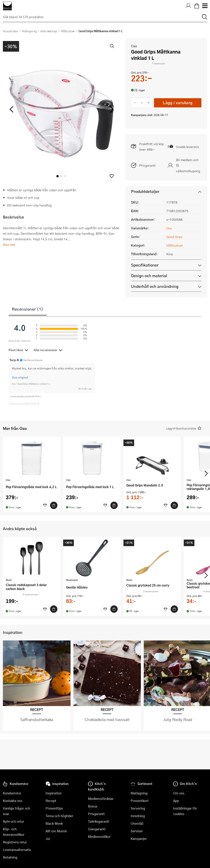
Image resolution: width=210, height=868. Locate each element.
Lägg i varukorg (178, 103)
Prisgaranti (147, 165)
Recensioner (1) (28, 309)
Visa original (20, 377)
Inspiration (54, 793)
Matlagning (29, 31)
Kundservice (12, 793)
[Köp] (54, 505)
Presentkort (140, 801)
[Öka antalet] (149, 103)
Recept (51, 801)
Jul (48, 839)
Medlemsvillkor (99, 837)
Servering (138, 808)
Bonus (93, 806)
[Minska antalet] (135, 103)
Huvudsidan (11, 31)
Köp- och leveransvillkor (14, 832)
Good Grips (175, 237)
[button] (112, 176)
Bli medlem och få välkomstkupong (188, 165)
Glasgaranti (97, 829)
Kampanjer (139, 839)
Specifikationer (145, 265)
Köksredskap (49, 31)
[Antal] (142, 103)
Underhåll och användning (155, 286)
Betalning (10, 857)
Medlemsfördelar (101, 799)
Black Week (54, 823)
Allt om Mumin (56, 831)
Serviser (137, 831)
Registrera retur (15, 842)
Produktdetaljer (145, 191)
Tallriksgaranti (99, 821)
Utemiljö (137, 823)
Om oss (179, 793)
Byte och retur (14, 821)
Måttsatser (68, 31)
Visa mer (9, 244)
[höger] (111, 109)
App (176, 801)
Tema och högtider (59, 816)
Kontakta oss (13, 801)
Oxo (134, 46)
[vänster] (11, 109)
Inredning (138, 816)
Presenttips (54, 808)
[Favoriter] (45, 505)
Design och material (149, 276)
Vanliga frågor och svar (17, 811)
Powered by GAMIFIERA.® (24, 404)
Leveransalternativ (17, 850)
